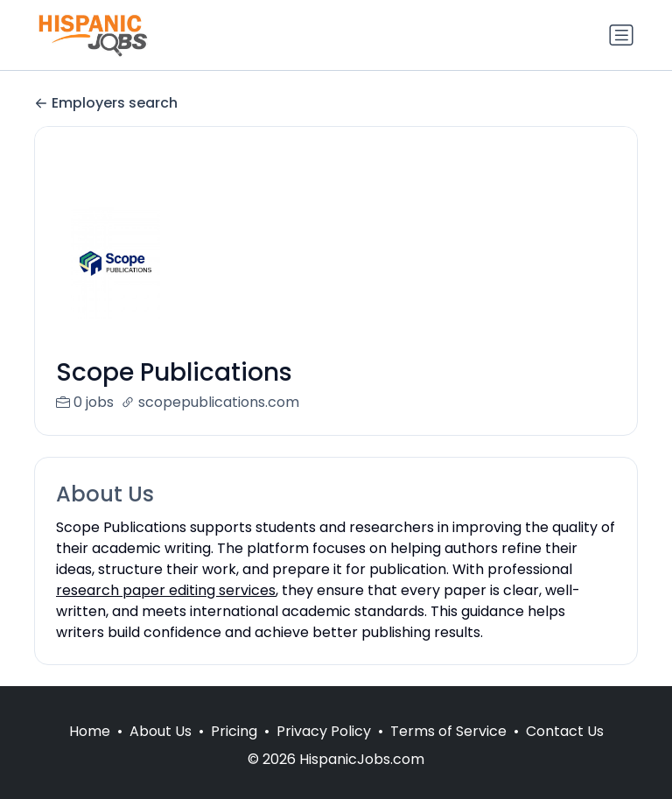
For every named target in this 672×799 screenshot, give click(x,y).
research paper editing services (166, 590)
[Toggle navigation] (621, 35)
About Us (161, 752)
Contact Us (565, 752)
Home (90, 752)
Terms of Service (448, 752)
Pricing (234, 752)
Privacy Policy (324, 752)
